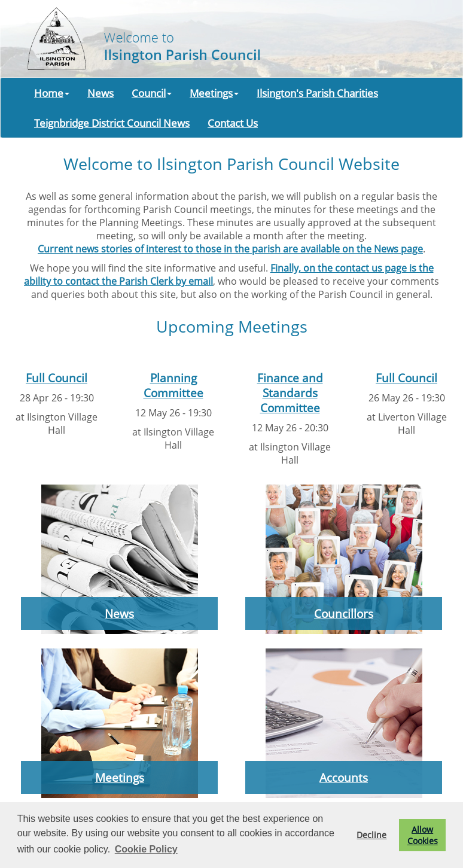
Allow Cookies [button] (423, 835)
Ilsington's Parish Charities (317, 93)
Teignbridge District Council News (112, 123)
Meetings (214, 93)
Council (152, 93)
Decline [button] (371, 835)
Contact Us (233, 123)
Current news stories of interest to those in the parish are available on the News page (230, 249)
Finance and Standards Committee (290, 393)
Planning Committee (173, 385)
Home (52, 93)
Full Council (57, 378)
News (100, 93)
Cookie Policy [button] (146, 849)
